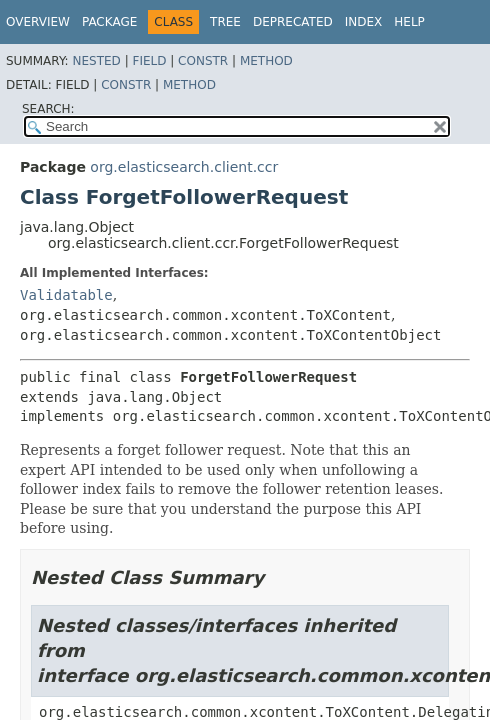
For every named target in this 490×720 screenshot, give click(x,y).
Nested (96, 61)
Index (364, 22)
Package (109, 22)
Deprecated (293, 22)
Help (409, 22)
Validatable (66, 295)
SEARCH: (48, 109)
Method (266, 61)
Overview (38, 22)
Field (149, 61)
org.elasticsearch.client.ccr (184, 167)
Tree (225, 22)
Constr (203, 61)
